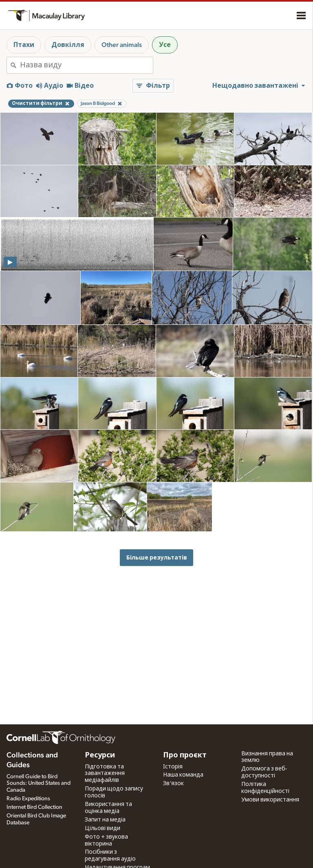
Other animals (122, 45)
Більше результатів (157, 558)
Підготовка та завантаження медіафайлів (105, 774)
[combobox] (86, 65)
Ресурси (100, 755)
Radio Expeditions (28, 799)
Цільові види (102, 828)
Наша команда (183, 775)
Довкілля (68, 45)
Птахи (24, 45)
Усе (165, 45)
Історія (173, 767)
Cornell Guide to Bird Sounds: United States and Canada (39, 784)
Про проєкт (185, 755)
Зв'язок (173, 784)
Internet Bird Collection (34, 807)
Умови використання (270, 800)
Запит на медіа (105, 820)
